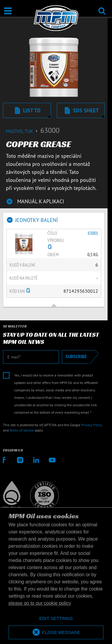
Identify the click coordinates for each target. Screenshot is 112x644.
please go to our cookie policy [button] (40, 603)
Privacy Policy (92, 425)
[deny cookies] (56, 619)
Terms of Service (22, 430)
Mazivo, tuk (23, 131)
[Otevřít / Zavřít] (8, 11)
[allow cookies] (56, 633)
